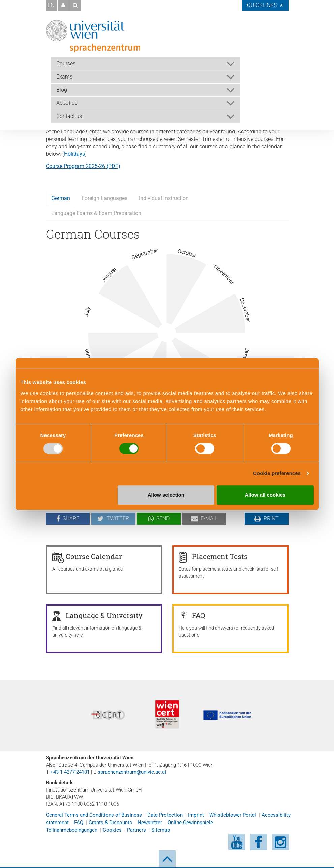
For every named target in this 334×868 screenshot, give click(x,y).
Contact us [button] (69, 116)
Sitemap (161, 830)
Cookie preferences (277, 473)
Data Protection (165, 815)
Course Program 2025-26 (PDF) (83, 166)
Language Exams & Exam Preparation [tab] (96, 213)
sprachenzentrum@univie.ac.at (132, 772)
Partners (136, 830)
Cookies (112, 830)
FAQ (79, 823)
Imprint (196, 815)
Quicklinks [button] (262, 5)
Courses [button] (66, 64)
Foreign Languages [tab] (104, 198)
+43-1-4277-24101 (70, 772)
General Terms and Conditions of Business (94, 815)
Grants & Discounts (110, 823)
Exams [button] (64, 77)
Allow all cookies (265, 495)
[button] (63, 5)
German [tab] (61, 198)
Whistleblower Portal (233, 815)
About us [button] (67, 103)
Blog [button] (62, 90)
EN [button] (51, 5)
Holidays (74, 154)
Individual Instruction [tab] (164, 198)
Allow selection (166, 495)
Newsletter (150, 823)
